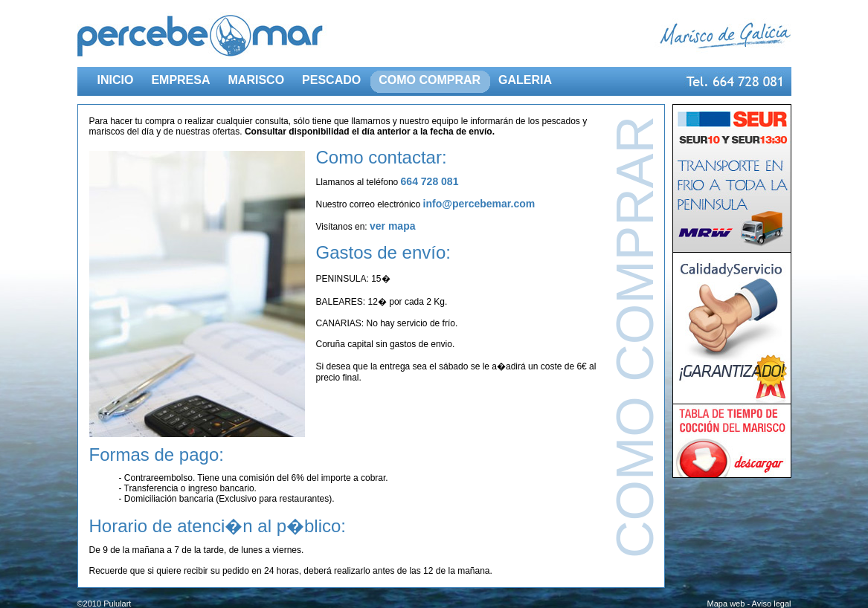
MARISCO (257, 80)
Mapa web (726, 604)
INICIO (116, 80)
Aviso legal (772, 604)
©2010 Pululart (105, 604)
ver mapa (392, 226)
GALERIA (525, 80)
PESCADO (331, 80)
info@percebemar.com (479, 204)
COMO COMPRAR (430, 80)
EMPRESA (180, 80)
